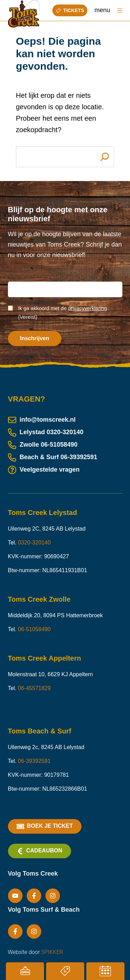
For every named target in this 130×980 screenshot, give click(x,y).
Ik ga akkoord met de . (63, 312)
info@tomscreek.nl (42, 420)
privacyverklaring (88, 308)
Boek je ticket (45, 826)
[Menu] (120, 11)
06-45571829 (34, 688)
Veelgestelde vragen (44, 470)
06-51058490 (59, 445)
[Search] (105, 157)
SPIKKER (52, 952)
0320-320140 (65, 432)
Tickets (70, 10)
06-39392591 (79, 457)
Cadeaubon (40, 851)
